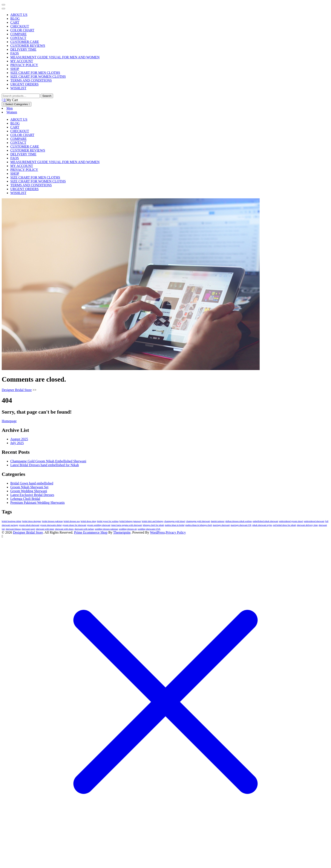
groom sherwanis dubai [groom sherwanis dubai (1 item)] (51, 525)
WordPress (157, 532)
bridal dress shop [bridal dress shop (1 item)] (88, 521)
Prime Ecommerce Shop (91, 532)
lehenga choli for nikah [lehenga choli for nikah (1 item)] (153, 525)
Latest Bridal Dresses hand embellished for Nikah (45, 465)
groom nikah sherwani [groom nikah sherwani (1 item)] (29, 525)
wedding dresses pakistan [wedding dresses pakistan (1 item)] (106, 529)
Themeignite (122, 532)
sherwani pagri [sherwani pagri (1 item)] (28, 529)
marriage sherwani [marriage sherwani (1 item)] (221, 525)
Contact (18, 38)
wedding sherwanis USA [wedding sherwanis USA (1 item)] (149, 529)
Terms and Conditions (31, 80)
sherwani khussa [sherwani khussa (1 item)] (13, 529)
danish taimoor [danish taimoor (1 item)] (218, 521)
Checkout (20, 26)
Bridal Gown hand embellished (32, 483)
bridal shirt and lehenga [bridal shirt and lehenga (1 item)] (153, 521)
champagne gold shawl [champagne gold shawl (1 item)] (175, 521)
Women (12, 112)
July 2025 (17, 443)
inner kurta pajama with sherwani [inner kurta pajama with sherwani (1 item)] (127, 525)
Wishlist (18, 88)
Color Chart (22, 30)
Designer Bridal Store (17, 390)
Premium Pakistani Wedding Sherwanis (38, 503)
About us (19, 15)
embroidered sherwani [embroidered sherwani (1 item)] (314, 521)
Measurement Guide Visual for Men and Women (55, 57)
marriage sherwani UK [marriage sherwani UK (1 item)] (241, 525)
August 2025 (19, 439)
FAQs (15, 53)
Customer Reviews (28, 46)
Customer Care (25, 42)
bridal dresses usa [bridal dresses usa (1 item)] (72, 521)
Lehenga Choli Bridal (25, 499)
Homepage (9, 421)
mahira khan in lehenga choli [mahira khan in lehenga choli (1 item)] (199, 525)
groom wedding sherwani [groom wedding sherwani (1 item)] (99, 525)
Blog (15, 19)
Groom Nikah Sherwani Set (29, 487)
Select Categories (17, 104)
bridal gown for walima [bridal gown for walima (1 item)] (108, 521)
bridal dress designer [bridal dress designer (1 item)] (32, 521)
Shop (15, 69)
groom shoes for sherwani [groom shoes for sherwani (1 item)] (74, 525)
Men (10, 108)
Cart (15, 22)
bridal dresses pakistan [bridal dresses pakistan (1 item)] (52, 521)
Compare (18, 34)
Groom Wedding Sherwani (29, 491)
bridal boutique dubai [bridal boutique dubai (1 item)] (11, 521)
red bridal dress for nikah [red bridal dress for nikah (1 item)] (284, 525)
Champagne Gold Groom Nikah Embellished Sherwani (48, 461)
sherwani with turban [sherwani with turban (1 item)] (84, 529)
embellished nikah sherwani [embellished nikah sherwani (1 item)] (265, 521)
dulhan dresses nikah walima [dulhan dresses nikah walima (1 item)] (238, 521)
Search (47, 96)
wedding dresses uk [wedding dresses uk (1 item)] (128, 529)
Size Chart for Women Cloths (38, 77)
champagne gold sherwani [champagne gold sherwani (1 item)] (198, 521)
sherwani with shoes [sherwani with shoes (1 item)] (64, 529)
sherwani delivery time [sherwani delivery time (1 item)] (307, 525)
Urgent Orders (25, 84)
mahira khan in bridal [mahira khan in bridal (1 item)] (175, 525)
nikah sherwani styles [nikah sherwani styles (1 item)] (262, 525)
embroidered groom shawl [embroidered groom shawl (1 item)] (291, 521)
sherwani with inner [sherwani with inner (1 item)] (45, 529)
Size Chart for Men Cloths (35, 73)
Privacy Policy (24, 65)
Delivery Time (23, 49)
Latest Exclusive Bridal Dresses (32, 495)
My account (22, 61)
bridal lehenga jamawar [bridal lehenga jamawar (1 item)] (130, 521)
